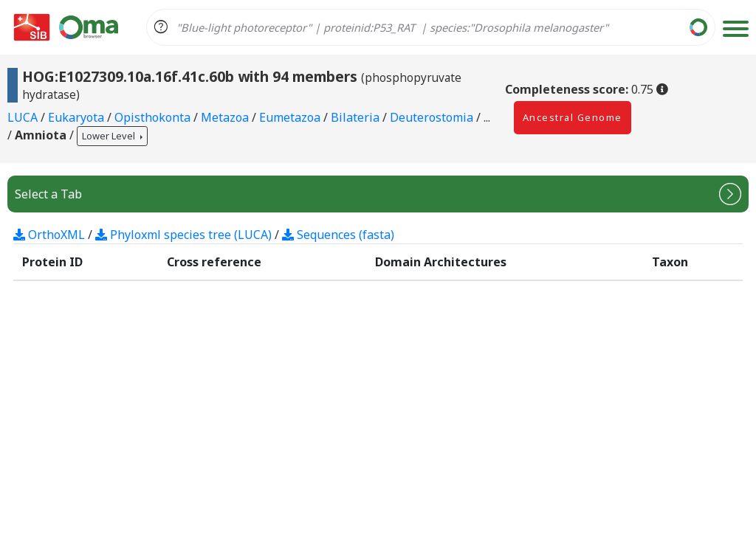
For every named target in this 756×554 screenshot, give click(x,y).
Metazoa (226, 117)
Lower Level (110, 136)
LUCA (24, 117)
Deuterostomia (433, 117)
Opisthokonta (154, 117)
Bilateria (357, 117)
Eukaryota (78, 117)
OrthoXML (49, 235)
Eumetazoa (291, 117)
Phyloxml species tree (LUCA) (183, 235)
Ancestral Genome (573, 117)
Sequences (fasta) (338, 235)
